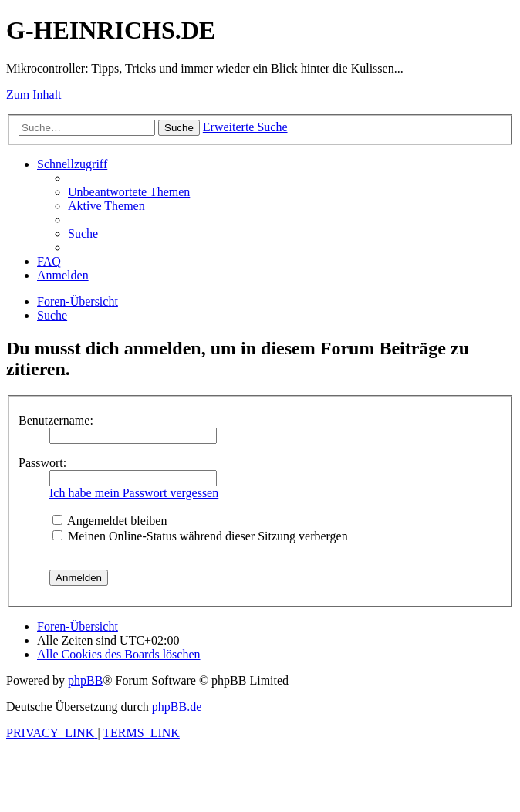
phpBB (85, 680)
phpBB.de (177, 707)
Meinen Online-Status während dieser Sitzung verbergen (200, 536)
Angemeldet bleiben (110, 521)
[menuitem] (129, 192)
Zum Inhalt (34, 95)
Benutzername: (56, 420)
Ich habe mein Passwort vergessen (134, 493)
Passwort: (42, 463)
